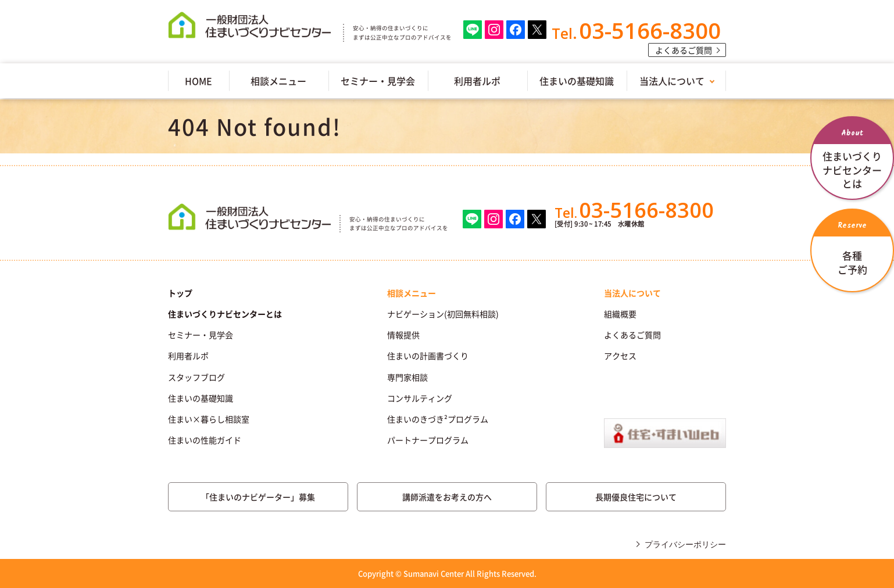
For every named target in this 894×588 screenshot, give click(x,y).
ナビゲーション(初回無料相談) (443, 314)
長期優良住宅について (636, 497)
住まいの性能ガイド (205, 440)
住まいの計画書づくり (428, 356)
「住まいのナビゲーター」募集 (258, 497)
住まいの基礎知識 (577, 81)
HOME (199, 81)
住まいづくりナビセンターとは (225, 314)
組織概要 (620, 314)
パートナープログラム (428, 440)
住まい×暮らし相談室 (209, 419)
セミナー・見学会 (378, 81)
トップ (180, 293)
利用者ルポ (477, 81)
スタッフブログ (196, 377)
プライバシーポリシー (685, 544)
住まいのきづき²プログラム (438, 419)
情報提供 (403, 335)
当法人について (672, 81)
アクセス (620, 356)
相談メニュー (278, 81)
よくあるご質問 (684, 50)
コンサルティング (420, 398)
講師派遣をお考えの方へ (447, 497)
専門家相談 (407, 377)
